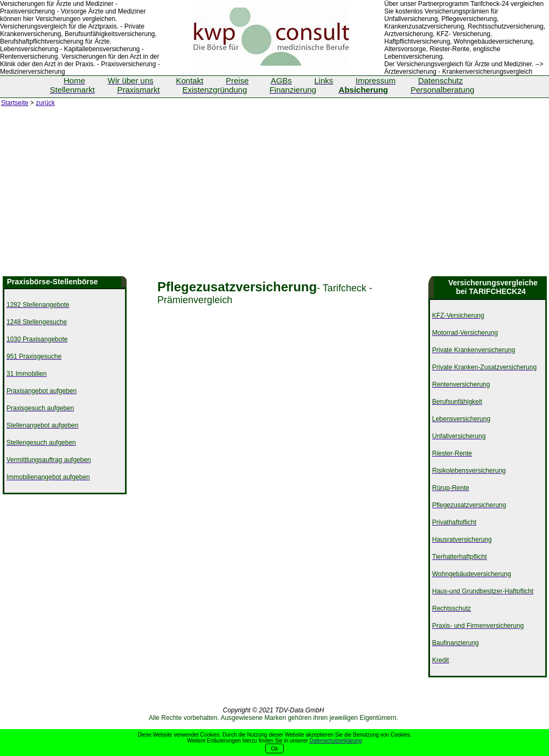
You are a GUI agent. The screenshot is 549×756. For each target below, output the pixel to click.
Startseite (15, 103)
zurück (45, 103)
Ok (274, 749)
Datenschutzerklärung (335, 741)
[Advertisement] (274, 195)
